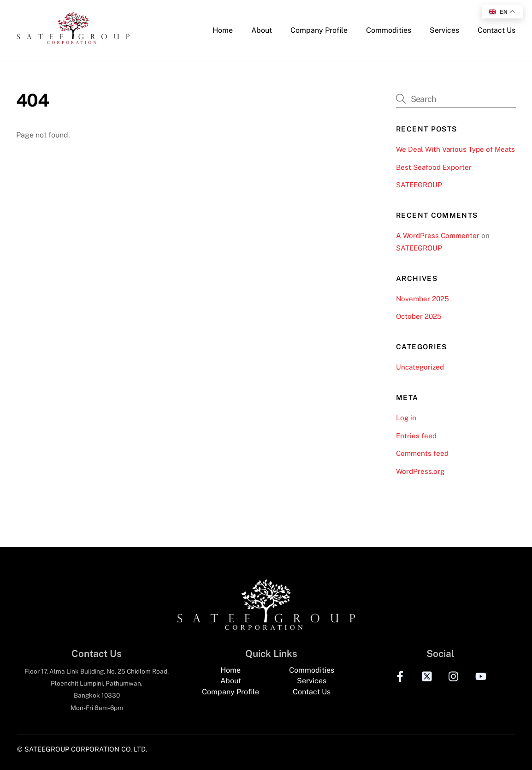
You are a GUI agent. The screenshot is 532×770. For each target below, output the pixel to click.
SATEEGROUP (419, 185)
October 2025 (419, 316)
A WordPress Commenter (438, 236)
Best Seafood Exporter (434, 167)
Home (223, 30)
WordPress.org (420, 471)
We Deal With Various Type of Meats (455, 149)
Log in (406, 418)
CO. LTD (133, 749)
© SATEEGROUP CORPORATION (68, 749)
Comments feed (422, 453)
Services (444, 30)
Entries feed (416, 436)
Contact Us (497, 30)
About (262, 30)
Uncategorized (420, 367)
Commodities (389, 30)
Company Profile (319, 30)
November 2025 (423, 299)
